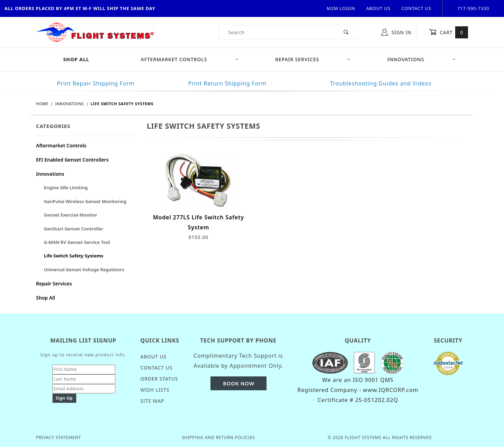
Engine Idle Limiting (66, 188)
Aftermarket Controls (190, 59)
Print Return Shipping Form (227, 83)
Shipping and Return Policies (218, 437)
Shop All (46, 298)
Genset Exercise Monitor (71, 215)
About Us (378, 8)
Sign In (396, 32)
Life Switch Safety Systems (74, 256)
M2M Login (341, 8)
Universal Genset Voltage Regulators (84, 270)
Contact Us (416, 8)
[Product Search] (277, 32)
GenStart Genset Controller (74, 229)
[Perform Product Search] (346, 32)
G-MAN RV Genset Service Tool (77, 242)
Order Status (159, 379)
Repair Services (313, 59)
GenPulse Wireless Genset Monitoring (85, 201)
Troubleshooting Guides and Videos (381, 83)
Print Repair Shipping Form (96, 83)
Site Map (152, 401)
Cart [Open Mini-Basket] (448, 32)
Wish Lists (155, 390)
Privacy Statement (58, 437)
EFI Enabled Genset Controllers (72, 160)
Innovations (421, 59)
